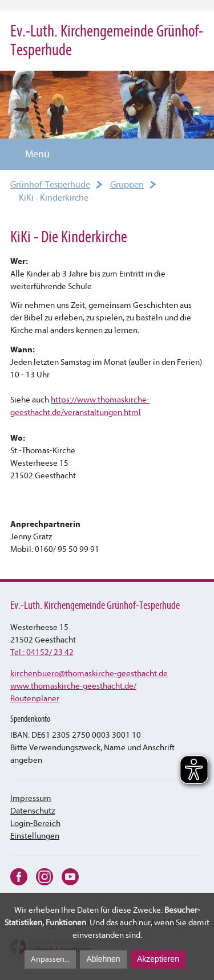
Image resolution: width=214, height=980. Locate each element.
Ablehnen (103, 959)
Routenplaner (35, 699)
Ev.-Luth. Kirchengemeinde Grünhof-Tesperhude (107, 40)
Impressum (31, 798)
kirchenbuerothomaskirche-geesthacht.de (89, 674)
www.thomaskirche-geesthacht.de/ (73, 686)
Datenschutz (33, 811)
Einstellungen (35, 836)
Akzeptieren (158, 959)
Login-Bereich (35, 824)
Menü (31, 154)
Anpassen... (50, 959)
